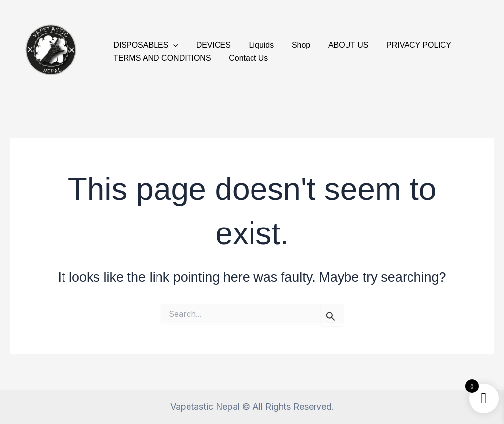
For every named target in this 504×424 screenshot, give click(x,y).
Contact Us (245, 58)
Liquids (256, 45)
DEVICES (210, 45)
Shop (293, 45)
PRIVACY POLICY (406, 45)
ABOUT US (338, 45)
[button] (172, 45)
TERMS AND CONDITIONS (161, 58)
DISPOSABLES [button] (145, 45)
